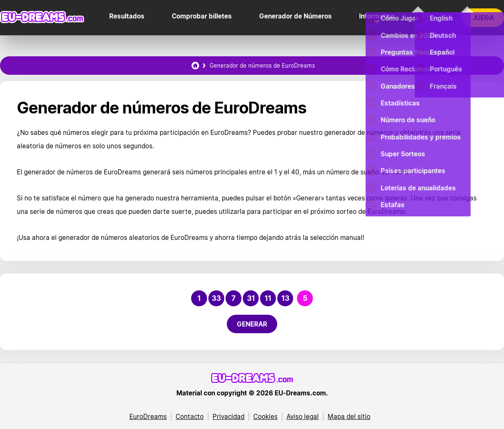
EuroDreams (148, 416)
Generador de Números (295, 16)
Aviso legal (303, 416)
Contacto (190, 416)
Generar (252, 324)
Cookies (265, 416)
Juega (483, 18)
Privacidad (228, 416)
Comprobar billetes (202, 16)
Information (377, 16)
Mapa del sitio (349, 416)
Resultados (127, 16)
